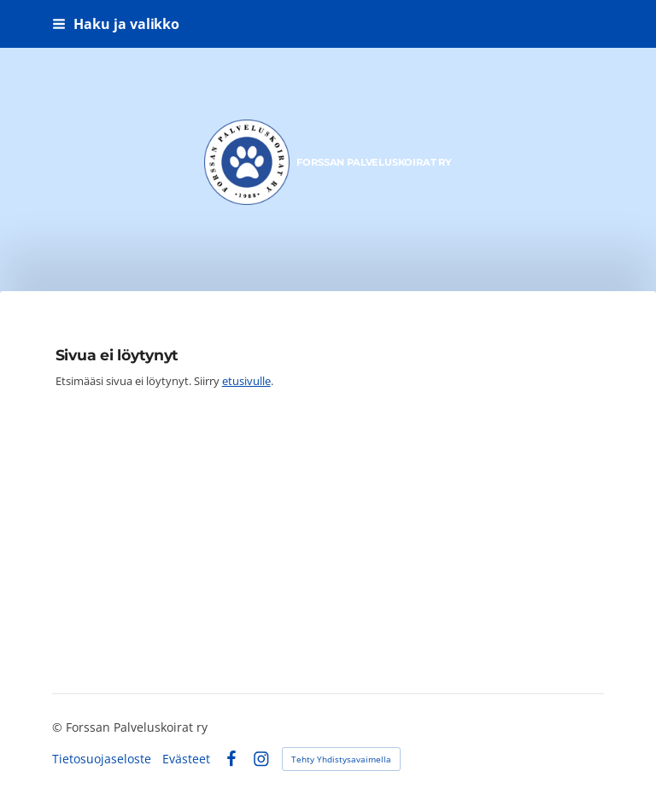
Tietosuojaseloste (102, 759)
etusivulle (246, 381)
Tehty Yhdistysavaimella (341, 759)
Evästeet (186, 759)
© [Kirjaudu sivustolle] (59, 727)
